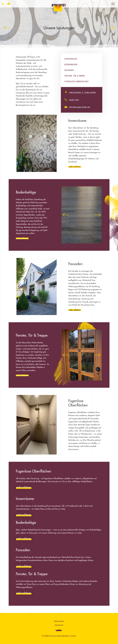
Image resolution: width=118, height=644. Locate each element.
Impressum (59, 625)
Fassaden (69, 70)
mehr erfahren (75, 167)
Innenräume (71, 59)
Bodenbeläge (71, 65)
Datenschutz (59, 621)
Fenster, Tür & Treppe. (75, 76)
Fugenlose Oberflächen (76, 81)
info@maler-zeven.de (80, 107)
